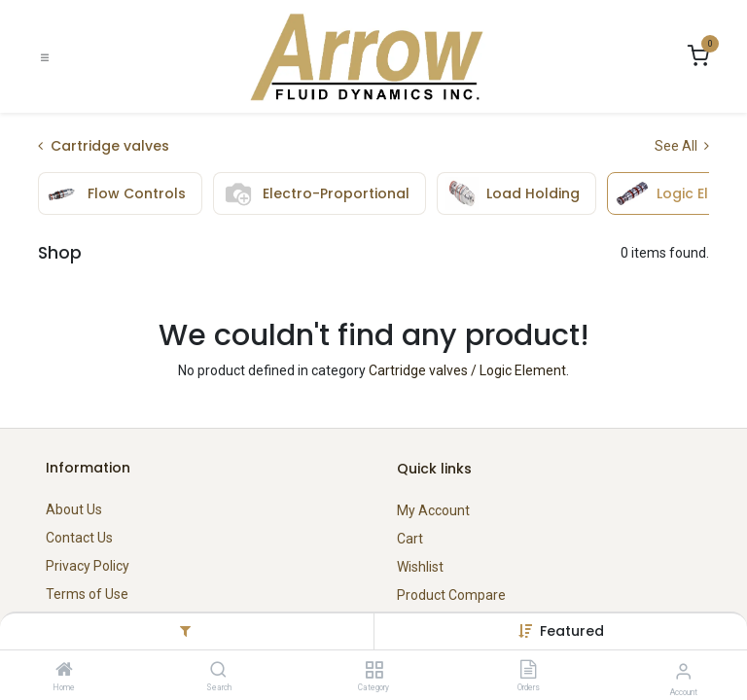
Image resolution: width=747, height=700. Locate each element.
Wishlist (420, 567)
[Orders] (528, 671)
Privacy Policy (88, 566)
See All (682, 146)
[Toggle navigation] (45, 57)
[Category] (374, 671)
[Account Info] (683, 671)
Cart (410, 539)
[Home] (64, 671)
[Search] (218, 671)
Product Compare (451, 595)
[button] (572, 631)
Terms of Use (87, 594)
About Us (74, 509)
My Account (433, 510)
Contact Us (79, 538)
